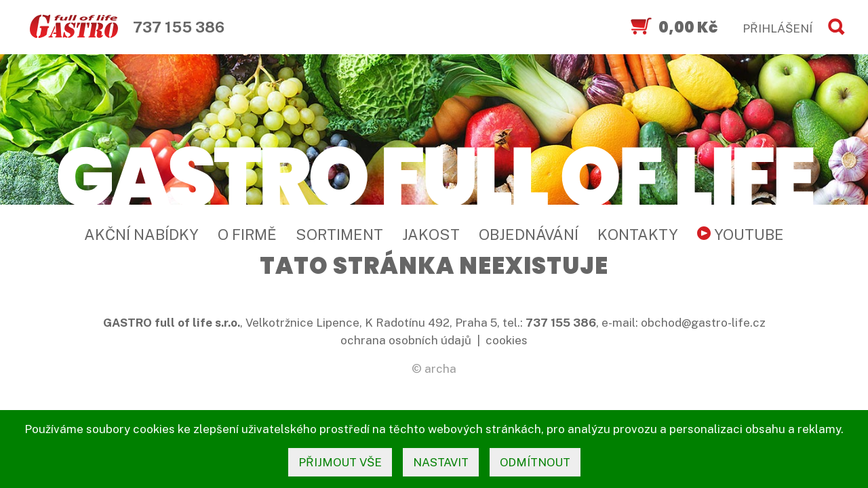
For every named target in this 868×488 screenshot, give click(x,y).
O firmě (247, 235)
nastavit (441, 462)
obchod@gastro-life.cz (703, 323)
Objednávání (529, 235)
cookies (507, 340)
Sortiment (339, 235)
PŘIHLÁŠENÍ (777, 28)
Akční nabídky (141, 235)
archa (440, 369)
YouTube (741, 235)
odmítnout (535, 462)
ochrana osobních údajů (406, 340)
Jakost (431, 235)
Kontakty (638, 235)
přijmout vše (340, 462)
